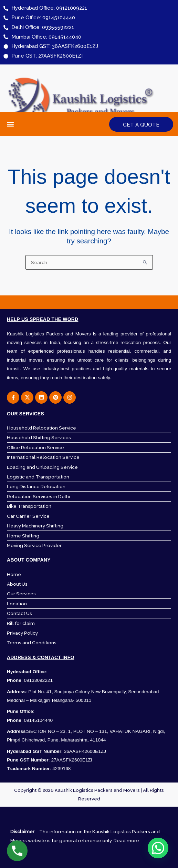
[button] (11, 124)
